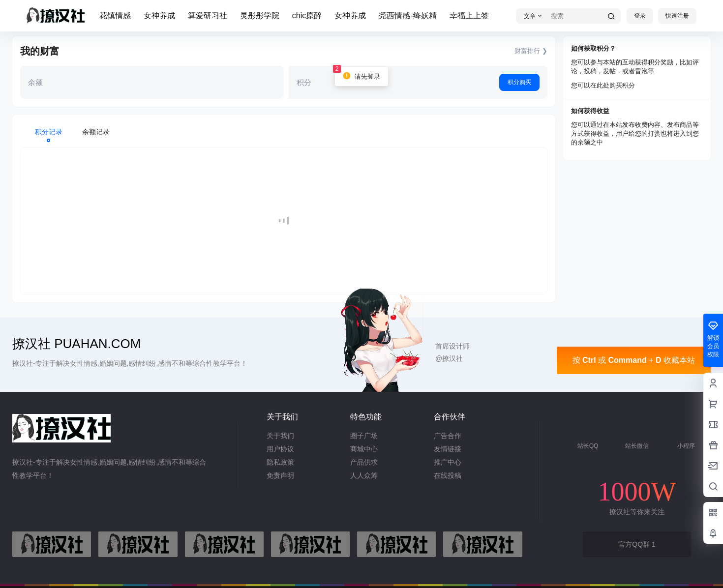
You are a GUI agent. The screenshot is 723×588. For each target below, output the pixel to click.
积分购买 (519, 82)
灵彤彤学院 (260, 15)
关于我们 (280, 436)
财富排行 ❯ (531, 51)
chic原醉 (307, 15)
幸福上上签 (469, 15)
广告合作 (448, 436)
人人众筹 (364, 475)
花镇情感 (115, 15)
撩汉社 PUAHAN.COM (76, 344)
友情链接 (448, 449)
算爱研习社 (208, 15)
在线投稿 (448, 475)
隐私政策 (280, 462)
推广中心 (448, 462)
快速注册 (677, 16)
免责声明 (280, 475)
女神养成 (159, 15)
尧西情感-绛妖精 (407, 15)
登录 (640, 16)
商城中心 (364, 449)
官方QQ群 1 (637, 544)
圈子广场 (364, 436)
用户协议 (280, 449)
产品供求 (364, 462)
